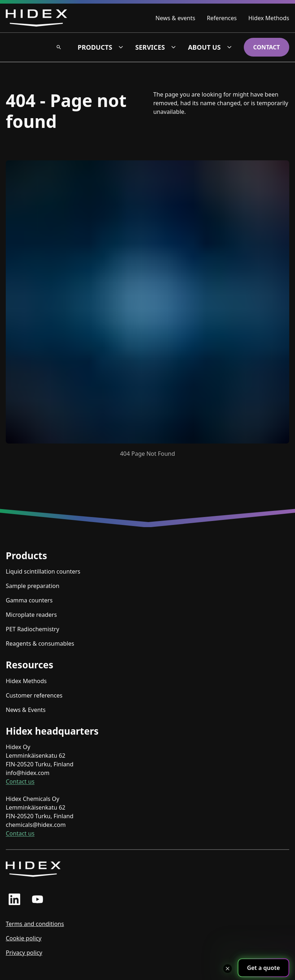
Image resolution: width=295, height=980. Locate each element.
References (222, 18)
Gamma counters (29, 600)
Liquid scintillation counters (43, 571)
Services (150, 47)
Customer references (34, 695)
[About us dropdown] (229, 47)
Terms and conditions (35, 924)
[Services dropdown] (173, 47)
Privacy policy (24, 953)
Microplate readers (31, 615)
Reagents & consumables (40, 643)
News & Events (26, 710)
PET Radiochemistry (32, 629)
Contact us (20, 781)
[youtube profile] (38, 899)
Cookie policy (24, 938)
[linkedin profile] (14, 899)
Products (95, 47)
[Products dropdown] (121, 47)
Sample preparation (33, 586)
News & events (175, 18)
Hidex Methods (269, 18)
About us (204, 47)
